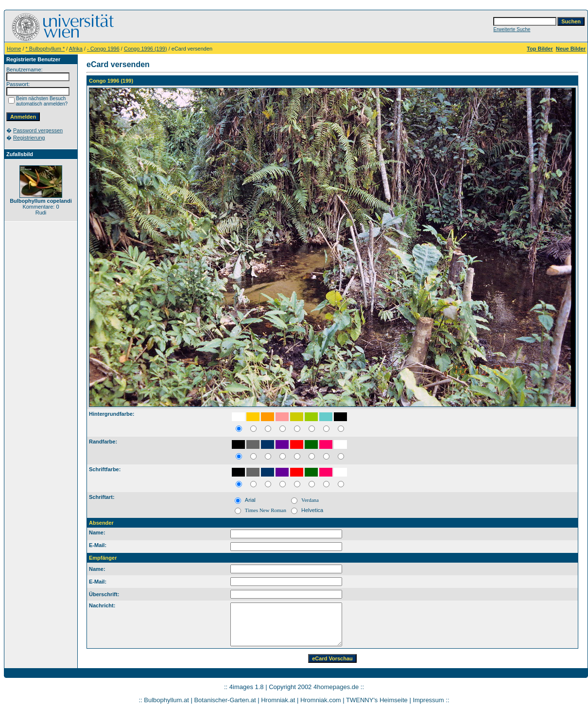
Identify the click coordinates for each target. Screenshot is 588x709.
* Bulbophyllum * (45, 49)
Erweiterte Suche (512, 29)
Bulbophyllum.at (166, 700)
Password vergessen (38, 130)
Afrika (76, 49)
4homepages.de (336, 687)
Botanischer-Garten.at (225, 700)
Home (14, 49)
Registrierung (29, 138)
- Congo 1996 (103, 49)
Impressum (428, 700)
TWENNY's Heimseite (377, 700)
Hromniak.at (278, 700)
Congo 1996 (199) (146, 49)
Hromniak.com (321, 700)
